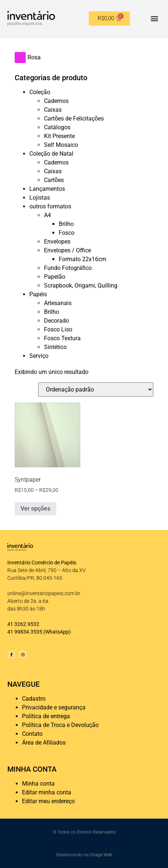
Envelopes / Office (67, 250)
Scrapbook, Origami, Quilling (81, 285)
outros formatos (50, 206)
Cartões (54, 180)
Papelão (55, 277)
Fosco (67, 233)
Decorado (56, 321)
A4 (48, 215)
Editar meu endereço (48, 801)
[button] (155, 18)
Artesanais (58, 303)
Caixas (53, 110)
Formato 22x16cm (83, 259)
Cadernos (56, 101)
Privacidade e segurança (54, 707)
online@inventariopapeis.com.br (44, 593)
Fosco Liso (58, 329)
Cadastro (34, 699)
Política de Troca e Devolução (60, 725)
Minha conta (38, 784)
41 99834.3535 (25, 632)
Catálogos (57, 127)
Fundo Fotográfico (68, 268)
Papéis (38, 294)
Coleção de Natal (51, 154)
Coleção (40, 92)
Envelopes (57, 242)
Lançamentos (47, 189)
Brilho (66, 224)
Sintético (55, 347)
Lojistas (40, 198)
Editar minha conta (47, 792)
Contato (32, 734)
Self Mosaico (61, 145)
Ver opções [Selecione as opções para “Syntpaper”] (35, 509)
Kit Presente (59, 136)
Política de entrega (46, 716)
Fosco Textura (62, 338)
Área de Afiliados (44, 743)
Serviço (39, 356)
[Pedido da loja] (96, 390)
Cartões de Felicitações (74, 118)
